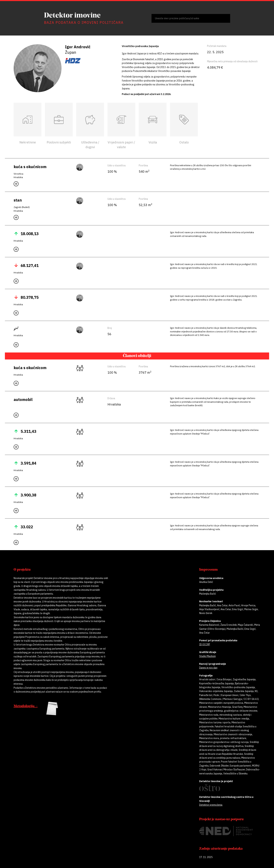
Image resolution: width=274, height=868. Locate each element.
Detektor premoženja (211, 805)
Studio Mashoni (207, 656)
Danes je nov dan (208, 668)
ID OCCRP (205, 644)
